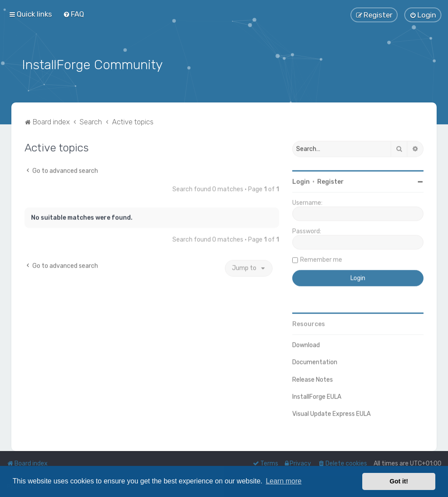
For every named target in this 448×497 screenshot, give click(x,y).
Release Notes (313, 379)
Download (306, 344)
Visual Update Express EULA (331, 413)
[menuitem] (73, 14)
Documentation (315, 361)
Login (301, 181)
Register (331, 181)
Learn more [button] (283, 481)
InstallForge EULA (317, 396)
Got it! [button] (399, 481)
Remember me (321, 259)
